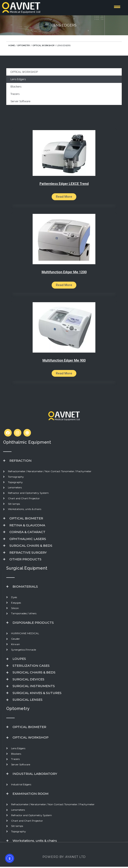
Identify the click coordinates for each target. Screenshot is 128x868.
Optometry (18, 709)
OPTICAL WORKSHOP (43, 45)
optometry (24, 45)
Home (12, 45)
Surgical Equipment (27, 568)
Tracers (15, 94)
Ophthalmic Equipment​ (27, 442)
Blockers (16, 87)
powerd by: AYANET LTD (64, 863)
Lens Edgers (18, 79)
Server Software (20, 101)
